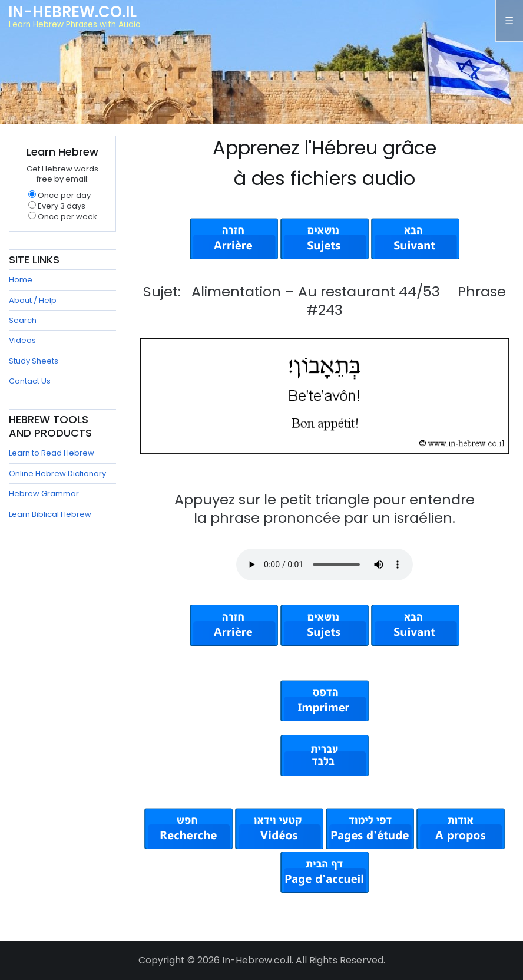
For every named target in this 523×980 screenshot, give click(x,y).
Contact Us (30, 381)
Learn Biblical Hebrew (50, 514)
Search (23, 320)
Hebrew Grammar (44, 494)
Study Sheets (34, 361)
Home (21, 280)
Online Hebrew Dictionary (57, 473)
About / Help (33, 300)
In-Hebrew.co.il (72, 12)
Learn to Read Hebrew (52, 453)
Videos (22, 340)
